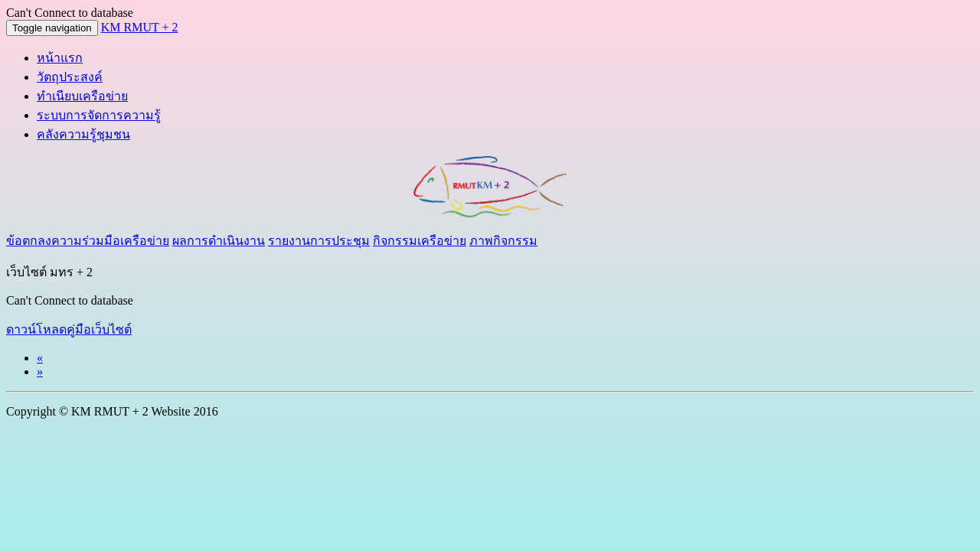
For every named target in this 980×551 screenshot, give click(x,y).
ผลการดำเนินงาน (219, 241)
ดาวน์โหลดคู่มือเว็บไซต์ (69, 329)
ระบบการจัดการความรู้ (99, 115)
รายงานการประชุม (319, 241)
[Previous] (40, 358)
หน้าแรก (60, 58)
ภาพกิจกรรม (503, 241)
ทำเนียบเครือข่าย (82, 96)
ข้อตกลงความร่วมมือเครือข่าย (88, 241)
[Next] (40, 372)
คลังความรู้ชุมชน (83, 134)
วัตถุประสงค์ (70, 77)
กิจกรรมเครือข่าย (420, 241)
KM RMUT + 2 (140, 27)
